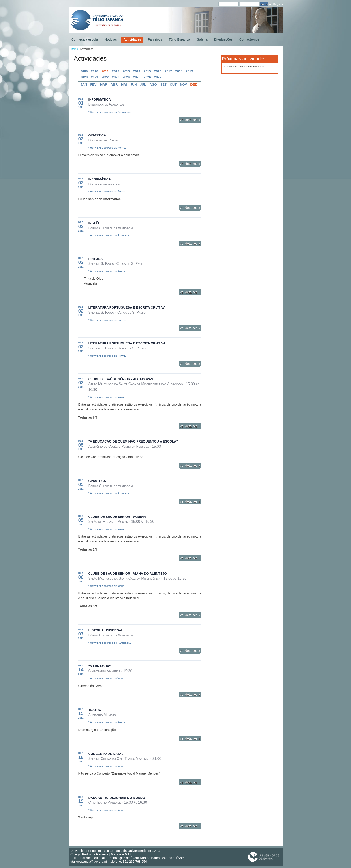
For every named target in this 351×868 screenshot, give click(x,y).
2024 (126, 77)
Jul (143, 84)
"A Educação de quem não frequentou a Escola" (133, 441)
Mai (124, 84)
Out (173, 84)
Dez (194, 84)
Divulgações (223, 39)
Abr (114, 84)
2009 (84, 71)
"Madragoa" (99, 666)
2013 (126, 71)
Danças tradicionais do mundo (117, 798)
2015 (147, 71)
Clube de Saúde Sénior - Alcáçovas (121, 379)
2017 (168, 71)
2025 (137, 77)
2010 (94, 71)
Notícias (111, 39)
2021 (94, 77)
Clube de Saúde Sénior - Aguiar (117, 517)
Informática (100, 99)
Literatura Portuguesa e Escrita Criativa (127, 307)
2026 (147, 77)
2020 (84, 77)
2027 (158, 77)
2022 (105, 77)
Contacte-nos (249, 39)
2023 (116, 77)
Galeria (202, 39)
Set (163, 84)
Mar (104, 84)
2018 (179, 71)
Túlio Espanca (179, 39)
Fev (93, 84)
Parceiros (155, 39)
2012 (116, 71)
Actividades (132, 39)
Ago (153, 84)
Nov (183, 84)
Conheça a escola (85, 39)
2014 (137, 71)
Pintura (95, 259)
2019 (189, 71)
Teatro (95, 710)
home (75, 49)
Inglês (94, 223)
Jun (134, 84)
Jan (84, 84)
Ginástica (97, 135)
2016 (158, 71)
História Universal (106, 630)
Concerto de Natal (106, 754)
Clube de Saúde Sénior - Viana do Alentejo (127, 574)
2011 (105, 71)
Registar (278, 4)
